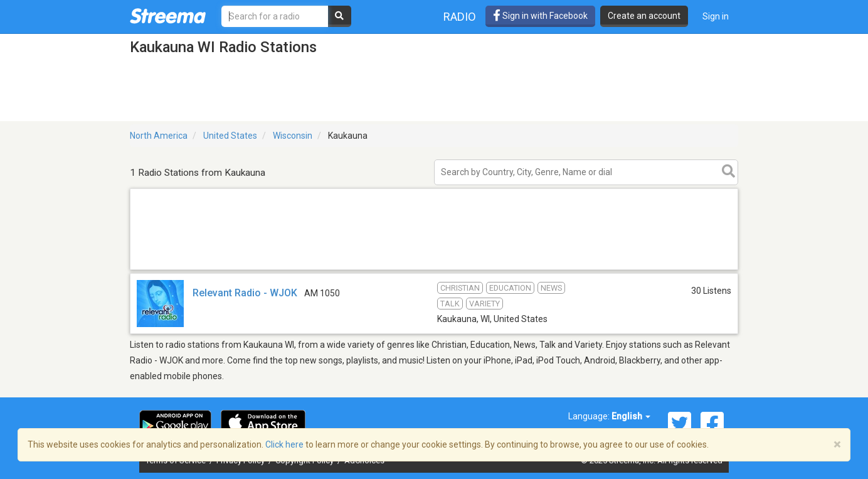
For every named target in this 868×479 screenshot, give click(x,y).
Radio (460, 17)
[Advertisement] (434, 269)
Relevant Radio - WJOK (245, 293)
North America (159, 136)
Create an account (644, 16)
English (631, 416)
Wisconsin (293, 136)
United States (230, 136)
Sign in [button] (716, 16)
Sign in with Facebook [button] (540, 16)
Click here (284, 444)
